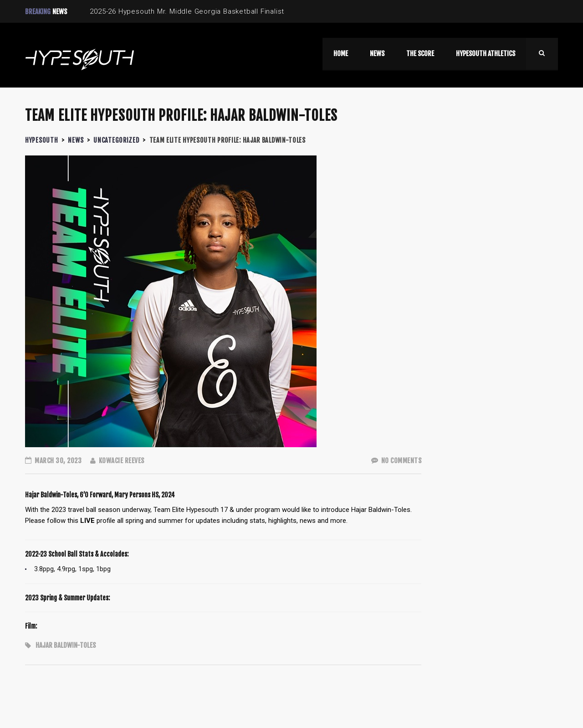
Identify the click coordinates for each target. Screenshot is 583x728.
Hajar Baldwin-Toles (66, 645)
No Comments (396, 461)
